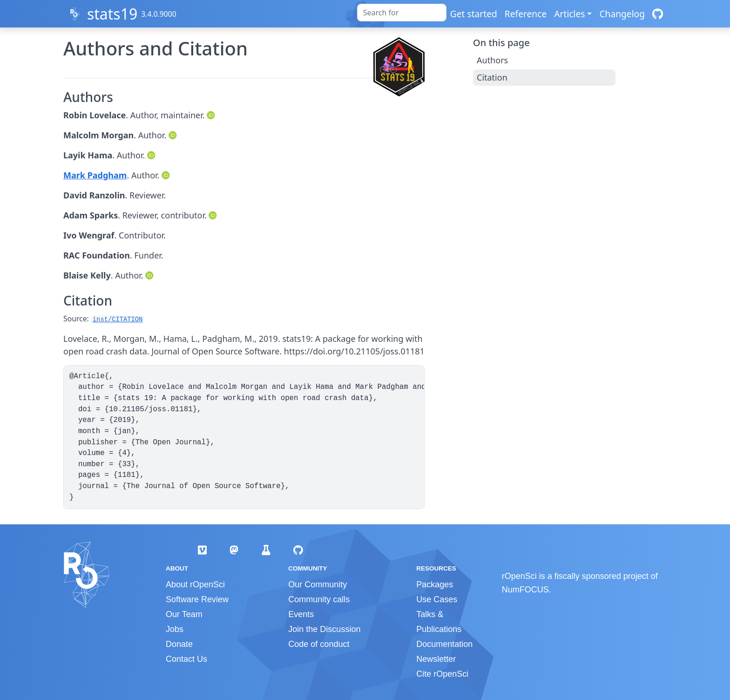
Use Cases (437, 599)
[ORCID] (212, 115)
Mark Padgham (95, 175)
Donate (179, 644)
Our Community (318, 584)
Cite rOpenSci (442, 674)
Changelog (622, 14)
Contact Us (186, 659)
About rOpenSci (195, 584)
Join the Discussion (324, 629)
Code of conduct (319, 644)
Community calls (319, 599)
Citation (492, 77)
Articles (569, 14)
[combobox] (402, 13)
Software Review (197, 599)
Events (301, 614)
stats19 (112, 14)
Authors (492, 60)
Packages (435, 584)
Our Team (184, 614)
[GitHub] (658, 14)
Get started (474, 14)
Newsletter (436, 659)
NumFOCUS (525, 590)
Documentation (444, 644)
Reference (526, 14)
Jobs (175, 629)
